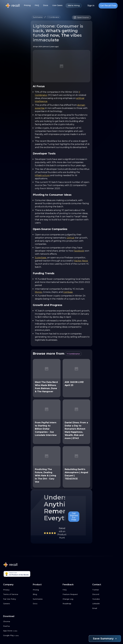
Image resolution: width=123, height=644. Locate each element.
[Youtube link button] (106, 599)
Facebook (79, 251)
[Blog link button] (47, 594)
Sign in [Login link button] (91, 6)
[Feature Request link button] (76, 594)
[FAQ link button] (76, 590)
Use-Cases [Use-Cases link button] (57, 5)
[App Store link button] (17, 631)
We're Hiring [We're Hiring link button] (74, 6)
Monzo (38, 292)
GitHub (71, 238)
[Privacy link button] (17, 590)
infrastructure (42, 175)
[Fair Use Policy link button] (17, 599)
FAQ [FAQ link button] (37, 5)
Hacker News (81, 261)
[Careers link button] (17, 604)
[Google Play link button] (17, 636)
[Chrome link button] (17, 622)
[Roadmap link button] (76, 604)
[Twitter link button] (106, 590)
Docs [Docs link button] (46, 5)
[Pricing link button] (47, 590)
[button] (38, 17)
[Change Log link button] (76, 599)
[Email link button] (106, 608)
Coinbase (68, 292)
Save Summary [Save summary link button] (105, 639)
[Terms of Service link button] (17, 594)
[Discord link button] (106, 594)
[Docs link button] (47, 604)
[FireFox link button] (17, 626)
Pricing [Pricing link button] (27, 5)
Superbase (41, 258)
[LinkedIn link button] (106, 604)
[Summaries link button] (47, 599)
